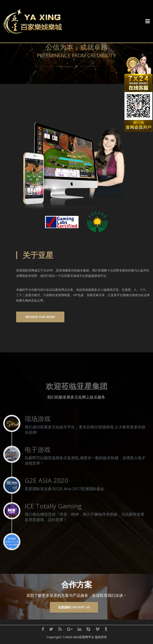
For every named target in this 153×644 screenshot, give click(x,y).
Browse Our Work (40, 317)
